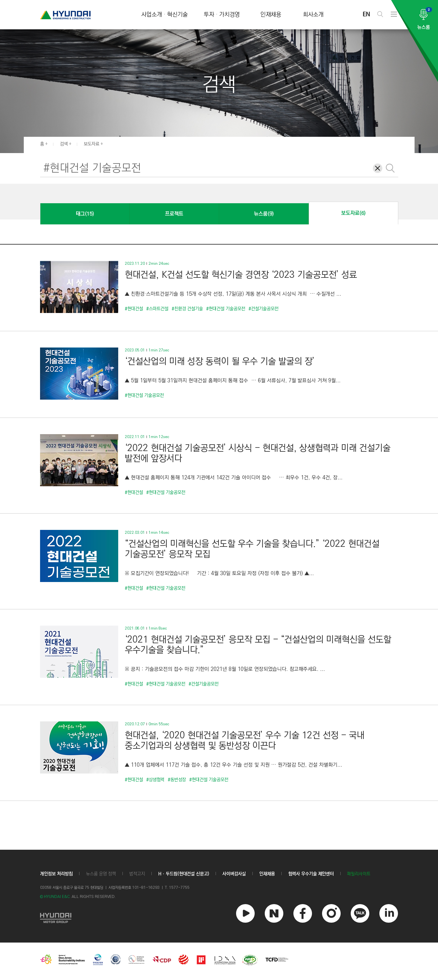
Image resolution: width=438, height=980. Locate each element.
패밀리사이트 (359, 874)
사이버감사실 (234, 874)
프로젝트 (174, 214)
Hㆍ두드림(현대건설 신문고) (184, 874)
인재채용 (271, 15)
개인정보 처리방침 (56, 874)
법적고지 (137, 874)
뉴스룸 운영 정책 (101, 874)
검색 (64, 144)
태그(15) (85, 214)
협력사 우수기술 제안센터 (311, 874)
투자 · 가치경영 (222, 15)
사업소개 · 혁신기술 (165, 15)
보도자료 (92, 144)
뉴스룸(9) (264, 214)
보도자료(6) (353, 213)
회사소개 (313, 15)
